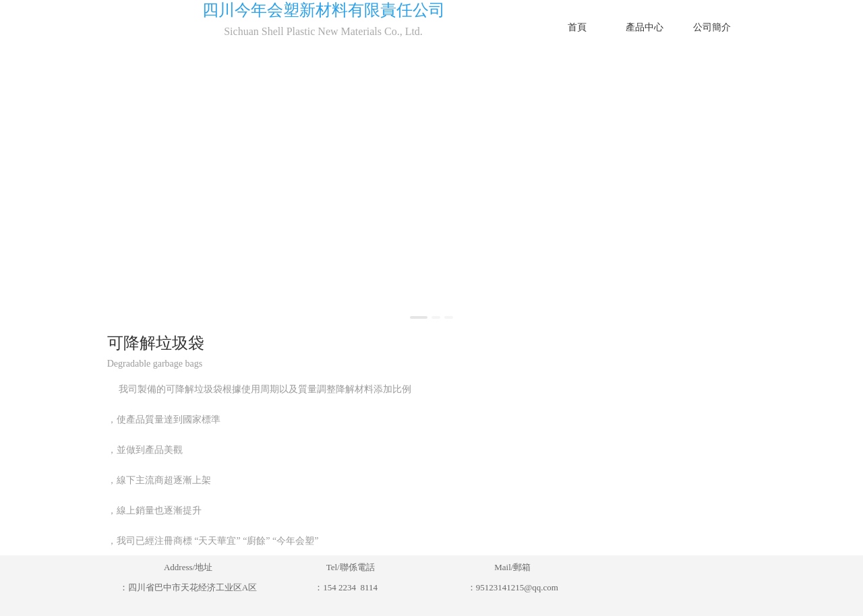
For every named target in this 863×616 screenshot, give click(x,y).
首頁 (577, 27)
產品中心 (645, 27)
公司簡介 (712, 27)
